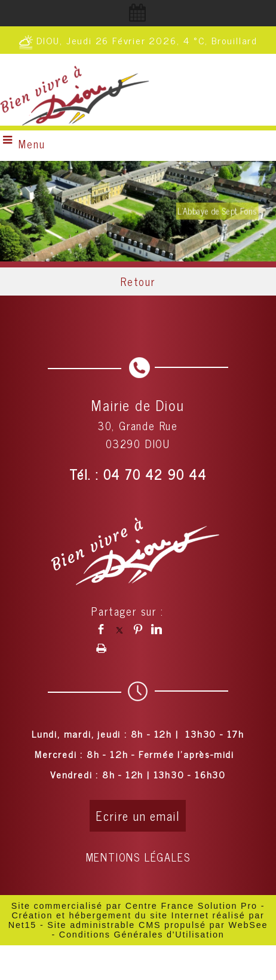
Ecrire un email (138, 816)
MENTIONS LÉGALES (138, 857)
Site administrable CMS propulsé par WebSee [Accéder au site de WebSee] (157, 925)
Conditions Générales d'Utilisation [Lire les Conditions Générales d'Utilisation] (142, 935)
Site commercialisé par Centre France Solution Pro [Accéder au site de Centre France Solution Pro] (134, 906)
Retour (138, 281)
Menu (32, 144)
